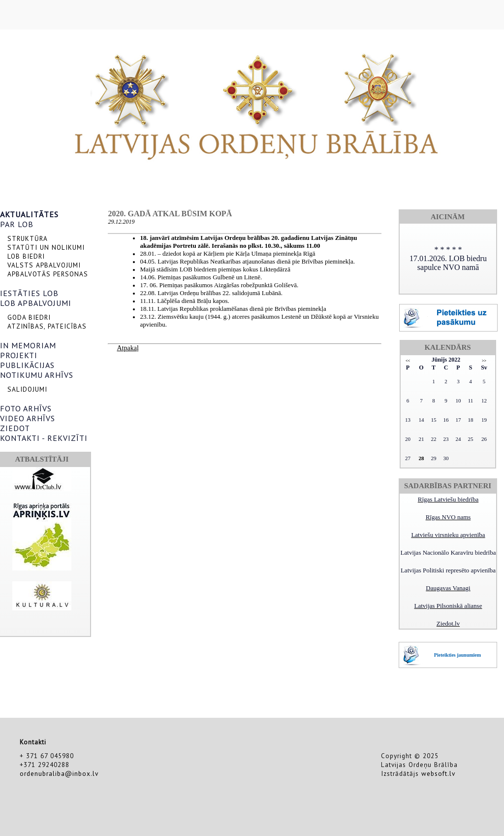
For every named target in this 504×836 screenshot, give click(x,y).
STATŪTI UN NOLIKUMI (46, 247)
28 (422, 458)
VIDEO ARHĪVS (28, 418)
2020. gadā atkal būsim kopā (170, 214)
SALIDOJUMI (27, 389)
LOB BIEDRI (26, 256)
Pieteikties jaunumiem (457, 655)
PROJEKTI (19, 355)
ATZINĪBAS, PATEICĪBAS (47, 326)
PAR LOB (17, 224)
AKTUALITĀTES (29, 214)
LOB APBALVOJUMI (36, 303)
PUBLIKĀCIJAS (27, 365)
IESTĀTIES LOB (29, 293)
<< (408, 361)
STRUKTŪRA (28, 238)
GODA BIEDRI (29, 317)
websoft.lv (438, 773)
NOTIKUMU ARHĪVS (37, 375)
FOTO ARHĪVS (26, 408)
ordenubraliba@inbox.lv (59, 773)
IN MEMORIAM (28, 345)
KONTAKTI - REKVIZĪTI (44, 438)
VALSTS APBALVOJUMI (44, 265)
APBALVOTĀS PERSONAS (48, 274)
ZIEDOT (15, 428)
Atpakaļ (127, 348)
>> (484, 361)
